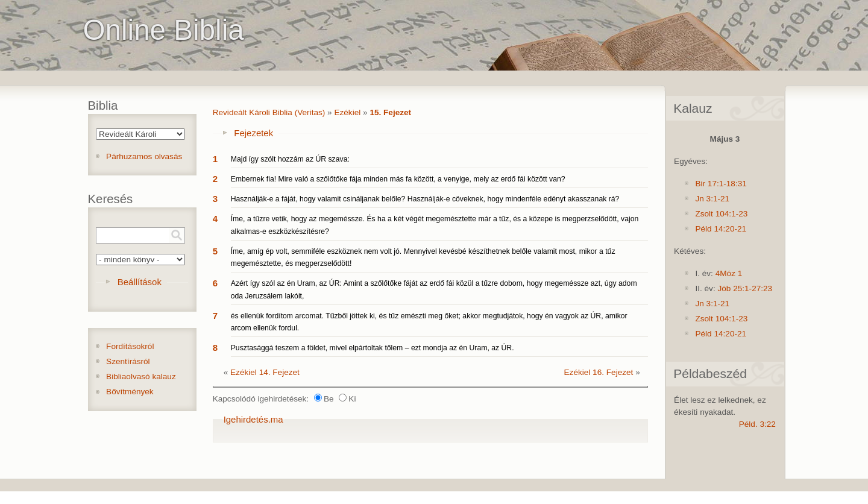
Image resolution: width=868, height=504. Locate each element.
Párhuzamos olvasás (144, 156)
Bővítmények (130, 392)
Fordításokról (130, 346)
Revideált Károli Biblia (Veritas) (269, 112)
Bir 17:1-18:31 (721, 184)
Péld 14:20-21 (721, 229)
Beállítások (140, 282)
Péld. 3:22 (757, 424)
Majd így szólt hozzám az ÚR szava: (290, 159)
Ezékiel (347, 112)
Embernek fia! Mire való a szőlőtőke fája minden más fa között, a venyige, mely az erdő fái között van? (398, 179)
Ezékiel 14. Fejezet (265, 372)
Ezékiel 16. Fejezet (599, 372)
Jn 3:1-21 (712, 199)
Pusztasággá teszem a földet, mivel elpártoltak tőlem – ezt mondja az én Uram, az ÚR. (373, 348)
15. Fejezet (390, 112)
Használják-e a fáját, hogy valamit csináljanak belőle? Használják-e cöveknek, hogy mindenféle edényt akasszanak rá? (425, 199)
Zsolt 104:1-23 (721, 214)
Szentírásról (128, 361)
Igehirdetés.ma (253, 419)
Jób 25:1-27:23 (745, 288)
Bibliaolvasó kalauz (141, 376)
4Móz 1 (729, 273)
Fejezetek (253, 133)
